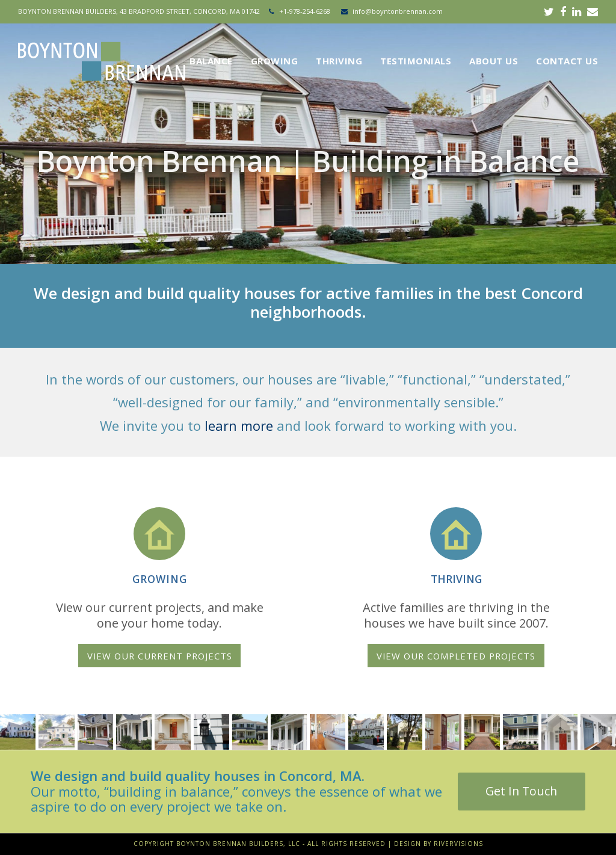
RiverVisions (458, 844)
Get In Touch (521, 791)
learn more (239, 425)
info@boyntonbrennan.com (398, 11)
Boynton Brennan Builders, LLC (238, 844)
